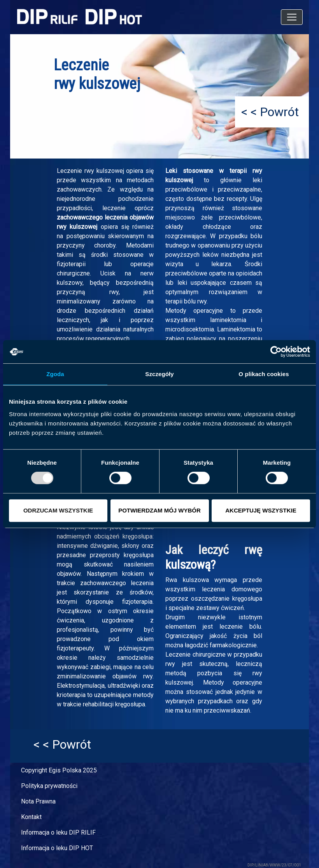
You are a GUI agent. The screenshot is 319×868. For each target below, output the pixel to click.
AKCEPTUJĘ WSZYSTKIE (261, 510)
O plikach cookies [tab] (264, 374)
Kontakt (31, 817)
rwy (170, 664)
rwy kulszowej (104, 171)
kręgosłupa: (138, 536)
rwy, (115, 292)
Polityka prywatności (49, 786)
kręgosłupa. (131, 704)
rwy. (202, 301)
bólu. (256, 627)
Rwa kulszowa (187, 580)
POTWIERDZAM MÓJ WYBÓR (159, 510)
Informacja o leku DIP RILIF (58, 832)
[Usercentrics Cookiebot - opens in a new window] (276, 352)
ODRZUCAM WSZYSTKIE (58, 510)
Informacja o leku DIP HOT (57, 848)
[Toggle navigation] (292, 17)
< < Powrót (270, 112)
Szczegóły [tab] (159, 374)
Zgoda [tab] (55, 374)
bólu (256, 236)
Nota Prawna (38, 801)
